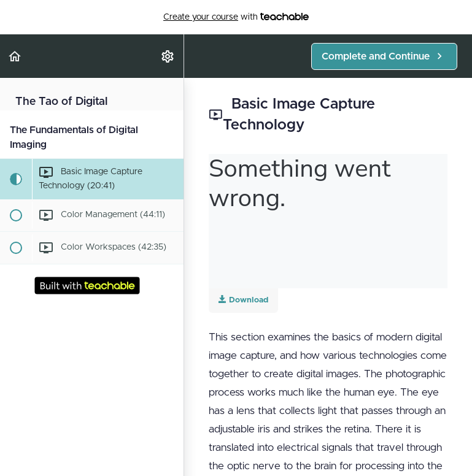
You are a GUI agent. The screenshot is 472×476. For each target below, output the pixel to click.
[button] (15, 56)
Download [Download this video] (243, 300)
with (236, 17)
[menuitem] (168, 56)
